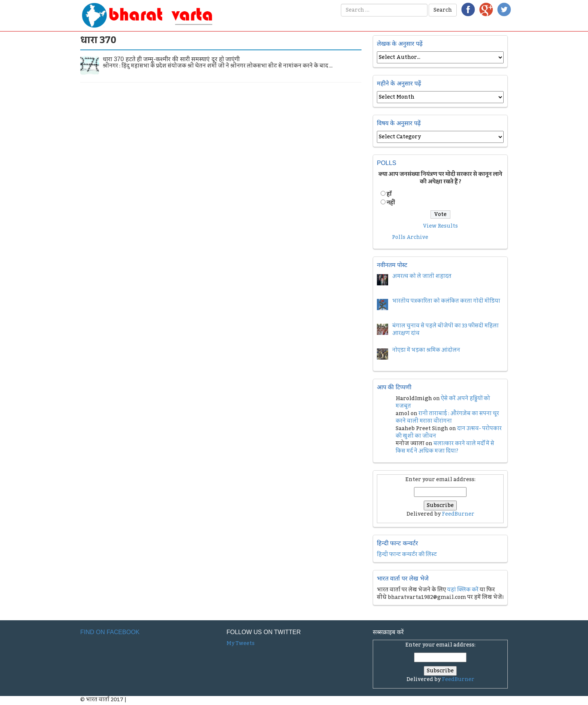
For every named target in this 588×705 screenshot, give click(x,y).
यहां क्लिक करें (463, 590)
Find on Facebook (110, 632)
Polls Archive (410, 237)
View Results (440, 226)
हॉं (389, 194)
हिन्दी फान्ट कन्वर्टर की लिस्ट (407, 555)
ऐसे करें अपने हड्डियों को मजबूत (443, 402)
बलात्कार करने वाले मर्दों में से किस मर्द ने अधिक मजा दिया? (445, 447)
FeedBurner (458, 514)
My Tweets (241, 643)
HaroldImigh (414, 399)
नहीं (391, 203)
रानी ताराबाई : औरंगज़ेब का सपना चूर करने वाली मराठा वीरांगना (447, 417)
